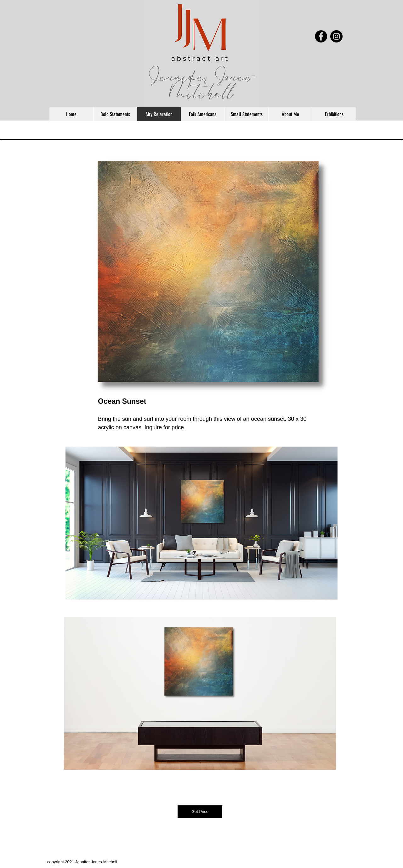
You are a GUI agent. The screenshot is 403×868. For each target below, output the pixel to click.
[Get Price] (200, 812)
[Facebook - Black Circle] (321, 36)
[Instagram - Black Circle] (336, 36)
